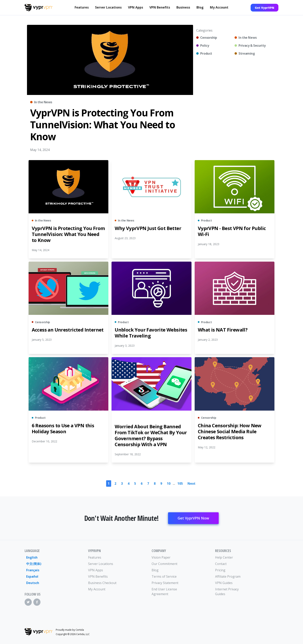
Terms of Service (164, 576)
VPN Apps (136, 7)
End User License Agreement (164, 592)
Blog (200, 7)
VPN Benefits (160, 7)
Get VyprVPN (265, 8)
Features (82, 7)
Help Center (224, 557)
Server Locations (108, 7)
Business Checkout (102, 583)
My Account (219, 7)
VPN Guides (224, 583)
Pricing (220, 570)
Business (183, 7)
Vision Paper (161, 557)
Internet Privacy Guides (227, 592)
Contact (221, 564)
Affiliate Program (228, 576)
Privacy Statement (165, 583)
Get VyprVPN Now (193, 518)
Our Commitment (164, 564)
